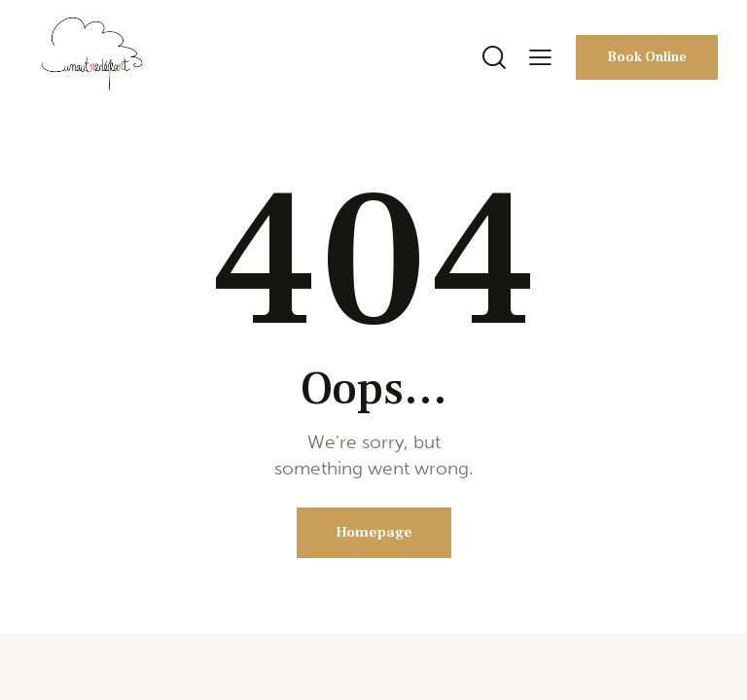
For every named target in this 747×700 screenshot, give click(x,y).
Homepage (374, 532)
